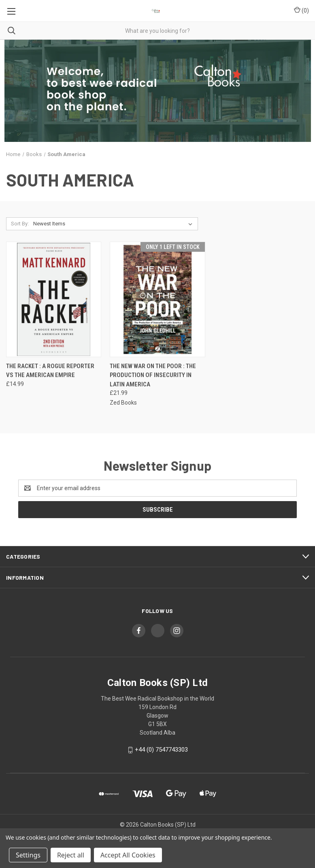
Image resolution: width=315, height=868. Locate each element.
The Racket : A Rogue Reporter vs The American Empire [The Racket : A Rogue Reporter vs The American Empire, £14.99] (50, 371)
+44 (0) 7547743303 (161, 750)
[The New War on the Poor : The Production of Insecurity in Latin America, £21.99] (157, 299)
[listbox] (114, 224)
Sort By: (20, 224)
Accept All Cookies (128, 855)
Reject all (71, 855)
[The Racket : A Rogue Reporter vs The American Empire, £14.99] (54, 299)
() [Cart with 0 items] (301, 10)
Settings (28, 855)
